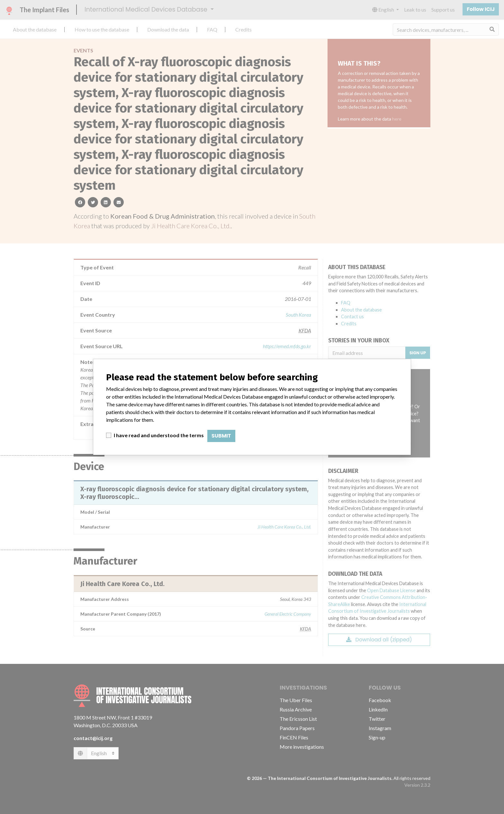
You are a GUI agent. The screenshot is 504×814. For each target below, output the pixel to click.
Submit (221, 436)
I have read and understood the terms (159, 435)
